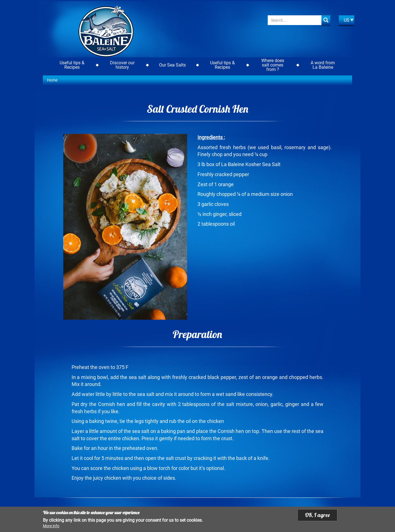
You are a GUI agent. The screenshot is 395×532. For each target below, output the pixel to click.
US (347, 20)
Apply (326, 20)
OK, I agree (317, 515)
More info (51, 526)
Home (52, 80)
